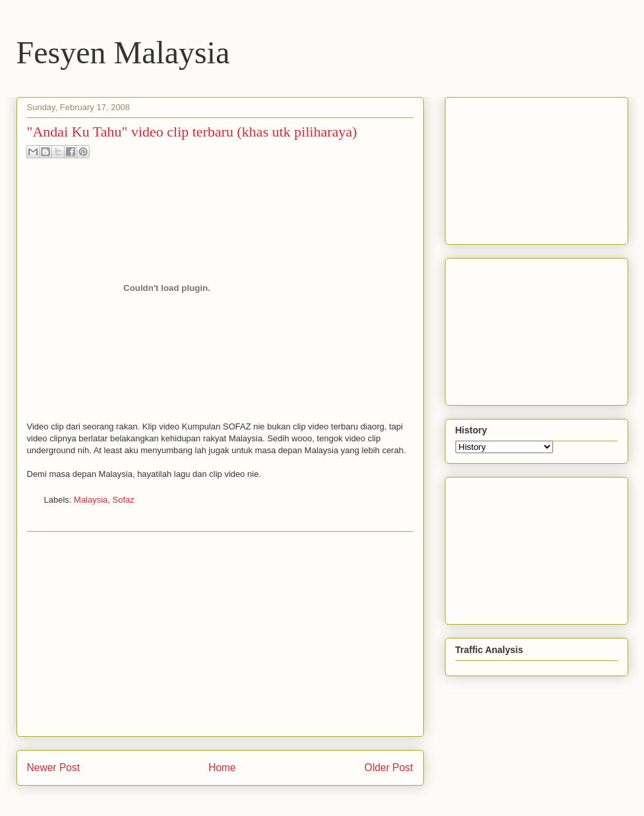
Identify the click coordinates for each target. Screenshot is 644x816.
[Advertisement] (220, 634)
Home (222, 768)
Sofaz (124, 500)
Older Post (389, 768)
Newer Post (54, 768)
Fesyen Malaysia (123, 52)
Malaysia (91, 500)
